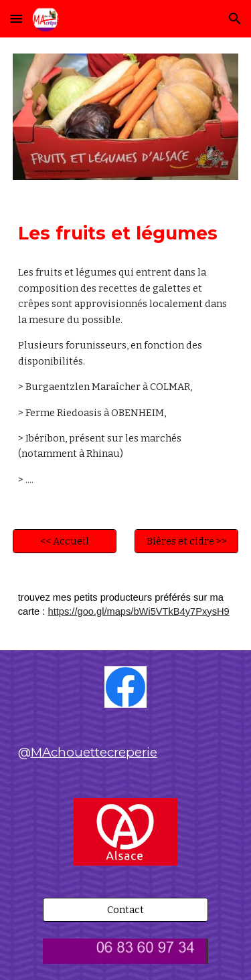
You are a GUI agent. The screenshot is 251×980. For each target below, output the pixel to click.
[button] (16, 18)
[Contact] (125, 910)
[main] (126, 234)
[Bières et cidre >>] (186, 542)
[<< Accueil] (65, 542)
